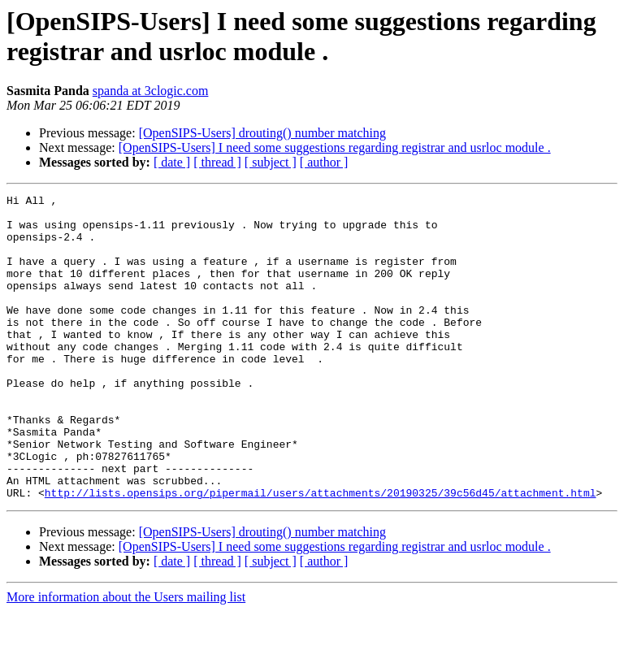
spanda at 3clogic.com (151, 91)
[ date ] (172, 162)
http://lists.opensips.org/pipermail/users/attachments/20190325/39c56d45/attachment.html (321, 553)
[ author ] (324, 162)
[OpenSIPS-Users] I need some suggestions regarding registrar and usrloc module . (335, 147)
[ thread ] (217, 162)
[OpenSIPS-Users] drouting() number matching (262, 133)
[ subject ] (271, 162)
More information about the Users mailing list (126, 658)
